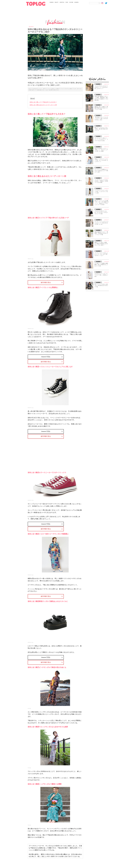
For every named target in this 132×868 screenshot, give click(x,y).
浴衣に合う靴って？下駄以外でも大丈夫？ (43, 102)
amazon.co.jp (31, 328)
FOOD (67, 2)
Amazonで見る (46, 357)
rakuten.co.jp (31, 259)
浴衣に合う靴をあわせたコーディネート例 (43, 105)
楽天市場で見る (46, 282)
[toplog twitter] (107, 3)
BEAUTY (57, 2)
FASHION (52, 2)
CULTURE (71, 2)
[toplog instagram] (103, 3)
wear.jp (29, 708)
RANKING (76, 2)
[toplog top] (36, 4)
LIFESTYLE (62, 2)
